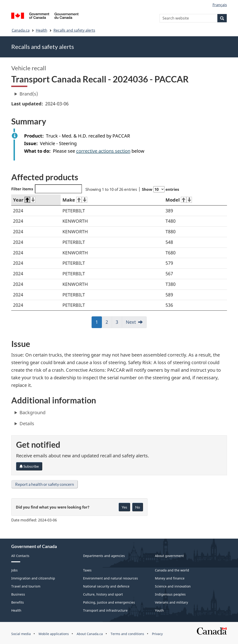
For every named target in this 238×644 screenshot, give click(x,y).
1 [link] (99, 323)
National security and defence (106, 586)
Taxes (87, 570)
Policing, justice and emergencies (109, 602)
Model (179, 200)
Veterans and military (171, 602)
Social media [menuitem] (21, 634)
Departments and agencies (104, 556)
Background (32, 412)
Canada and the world (172, 570)
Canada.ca (21, 30)
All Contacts (20, 556)
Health (42, 30)
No (138, 507)
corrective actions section (103, 151)
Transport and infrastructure (105, 610)
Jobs (14, 570)
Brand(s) (29, 94)
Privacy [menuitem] (157, 634)
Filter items (47, 189)
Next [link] (131, 322)
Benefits (18, 602)
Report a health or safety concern (45, 484)
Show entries (160, 189)
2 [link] (109, 323)
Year (24, 200)
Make (75, 200)
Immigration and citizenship (33, 578)
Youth (159, 610)
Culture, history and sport (103, 594)
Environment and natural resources (111, 578)
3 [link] (119, 323)
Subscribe (29, 466)
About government (169, 556)
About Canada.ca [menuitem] (90, 634)
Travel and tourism (26, 586)
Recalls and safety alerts (74, 30)
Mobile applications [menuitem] (54, 634)
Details (27, 423)
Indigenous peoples (170, 594)
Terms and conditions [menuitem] (127, 634)
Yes (124, 507)
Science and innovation (173, 586)
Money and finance (170, 578)
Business (18, 594)
